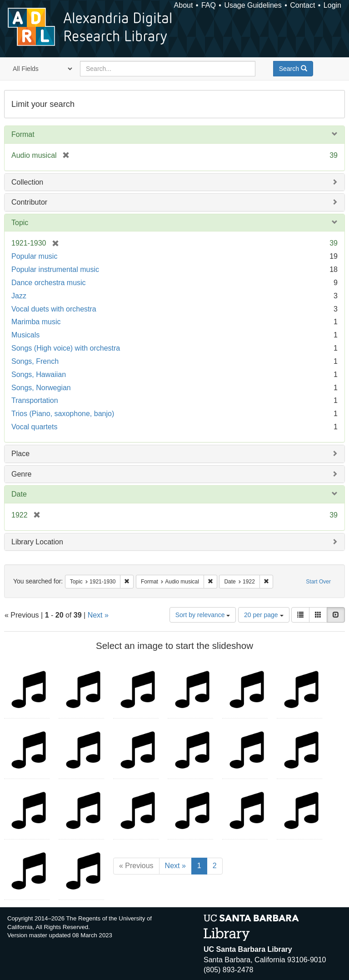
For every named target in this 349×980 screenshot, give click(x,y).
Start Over (318, 582)
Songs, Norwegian (41, 388)
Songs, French (35, 361)
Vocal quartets (34, 427)
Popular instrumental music (55, 269)
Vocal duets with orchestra (54, 309)
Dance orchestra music (49, 283)
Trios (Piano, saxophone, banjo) (63, 414)
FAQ (209, 5)
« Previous (136, 866)
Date (19, 494)
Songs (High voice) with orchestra (66, 348)
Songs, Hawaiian (39, 374)
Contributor (29, 202)
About (184, 5)
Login (332, 5)
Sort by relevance (203, 615)
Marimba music (36, 322)
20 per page (264, 615)
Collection (27, 182)
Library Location (37, 542)
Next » (98, 615)
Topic (20, 223)
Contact (302, 5)
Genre (21, 474)
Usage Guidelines (253, 5)
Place (20, 454)
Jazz (19, 296)
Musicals (25, 335)
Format (23, 134)
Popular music (34, 256)
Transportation (35, 400)
